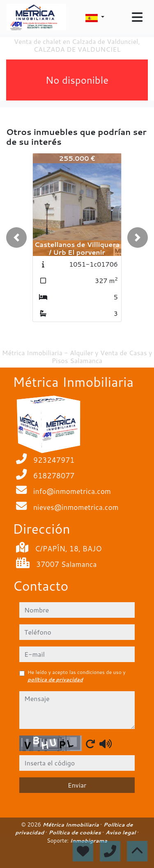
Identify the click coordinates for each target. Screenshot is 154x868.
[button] (16, 238)
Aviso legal (121, 832)
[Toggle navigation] (137, 17)
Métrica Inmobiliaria (72, 825)
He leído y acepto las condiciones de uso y (77, 676)
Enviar (77, 785)
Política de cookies (75, 832)
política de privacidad (55, 680)
